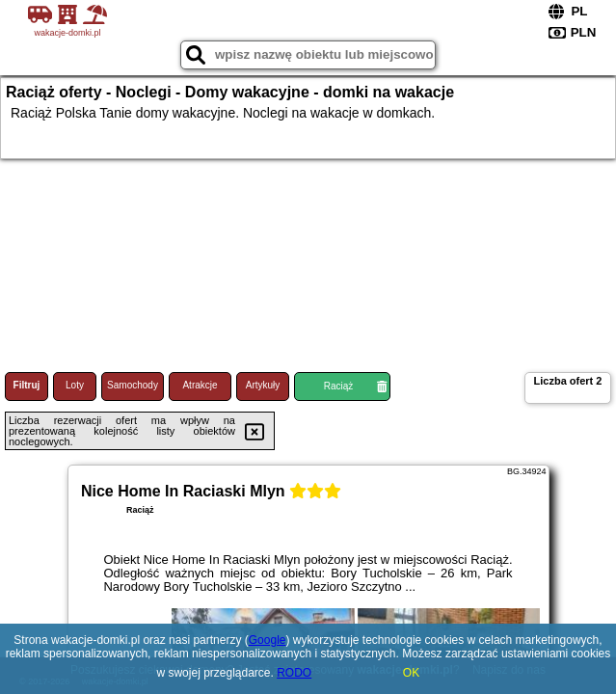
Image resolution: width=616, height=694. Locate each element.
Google (268, 640)
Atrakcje (200, 385)
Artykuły (263, 385)
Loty (75, 385)
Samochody (133, 385)
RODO (294, 673)
